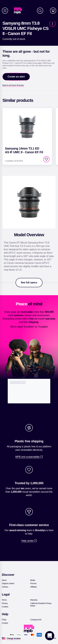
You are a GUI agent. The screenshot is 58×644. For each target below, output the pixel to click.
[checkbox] (46, 159)
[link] (19, 11)
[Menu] (5, 11)
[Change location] (14, 638)
